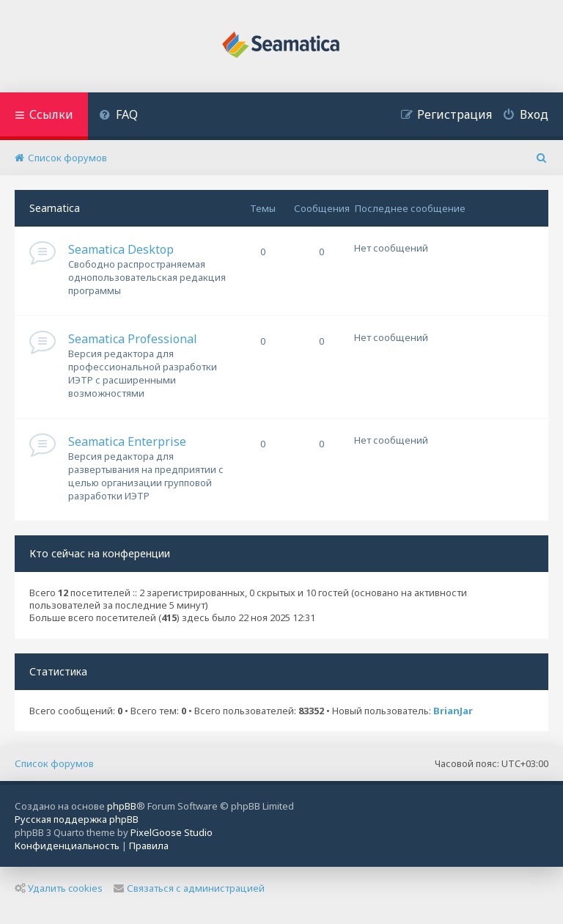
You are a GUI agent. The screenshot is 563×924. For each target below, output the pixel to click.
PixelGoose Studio (172, 832)
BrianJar (453, 711)
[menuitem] (118, 116)
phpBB (122, 806)
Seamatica (55, 208)
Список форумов (54, 763)
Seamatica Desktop (121, 249)
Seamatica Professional (133, 339)
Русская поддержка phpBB (77, 819)
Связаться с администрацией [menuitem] (189, 888)
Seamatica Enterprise (127, 441)
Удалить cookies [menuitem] (59, 888)
